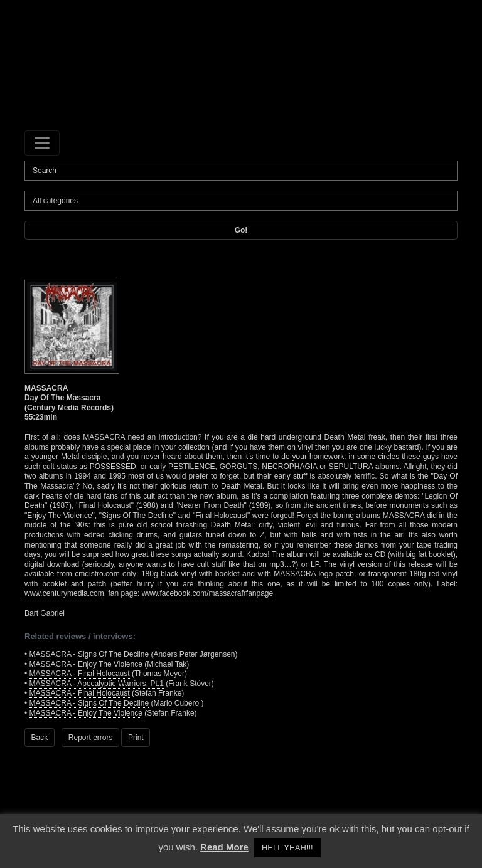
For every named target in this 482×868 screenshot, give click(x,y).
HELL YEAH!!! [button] (287, 848)
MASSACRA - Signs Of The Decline (89, 654)
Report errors (91, 738)
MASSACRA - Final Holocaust (80, 674)
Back (40, 738)
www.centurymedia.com (64, 593)
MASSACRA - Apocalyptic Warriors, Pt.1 (97, 684)
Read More (224, 847)
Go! (241, 230)
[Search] (241, 171)
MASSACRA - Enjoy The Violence (86, 664)
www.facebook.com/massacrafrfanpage (207, 593)
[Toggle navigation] (42, 143)
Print (136, 738)
